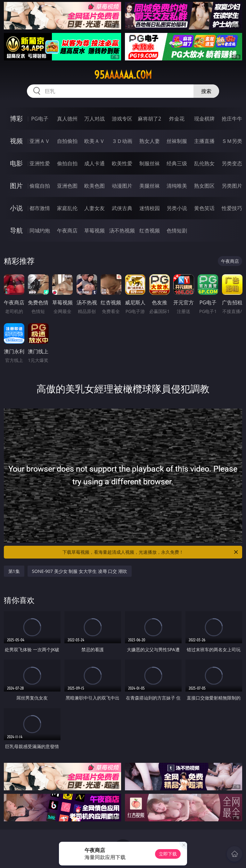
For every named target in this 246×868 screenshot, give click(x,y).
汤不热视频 (122, 231)
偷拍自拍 (67, 163)
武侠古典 (122, 208)
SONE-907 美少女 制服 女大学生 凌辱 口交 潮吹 (80, 571)
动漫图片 (122, 186)
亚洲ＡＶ (40, 141)
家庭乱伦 (67, 208)
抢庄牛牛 (232, 119)
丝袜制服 (177, 141)
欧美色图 (94, 186)
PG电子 (40, 119)
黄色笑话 (204, 208)
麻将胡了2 (149, 119)
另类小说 (177, 208)
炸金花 (177, 119)
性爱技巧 (232, 208)
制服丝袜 (150, 163)
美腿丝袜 (150, 186)
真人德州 (67, 119)
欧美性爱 (122, 163)
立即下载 (168, 854)
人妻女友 (94, 208)
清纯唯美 (177, 186)
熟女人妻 (150, 141)
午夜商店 (67, 231)
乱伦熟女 (204, 163)
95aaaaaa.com (123, 75)
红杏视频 (150, 231)
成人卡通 (94, 163)
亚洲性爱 (40, 163)
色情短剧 (177, 231)
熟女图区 (204, 186)
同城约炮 (40, 231)
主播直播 (204, 141)
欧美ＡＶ (94, 141)
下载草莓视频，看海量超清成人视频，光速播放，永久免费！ (151, 552)
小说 (16, 208)
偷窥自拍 (40, 186)
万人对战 (94, 119)
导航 (16, 230)
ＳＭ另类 (232, 141)
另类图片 (232, 186)
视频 (16, 141)
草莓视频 (94, 231)
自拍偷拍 (67, 141)
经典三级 (177, 163)
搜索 (206, 91)
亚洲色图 (67, 186)
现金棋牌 (204, 119)
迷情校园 (150, 208)
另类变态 (232, 163)
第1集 (14, 571)
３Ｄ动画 (122, 141)
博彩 (16, 118)
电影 (16, 163)
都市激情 (40, 208)
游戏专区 (122, 119)
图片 (16, 186)
